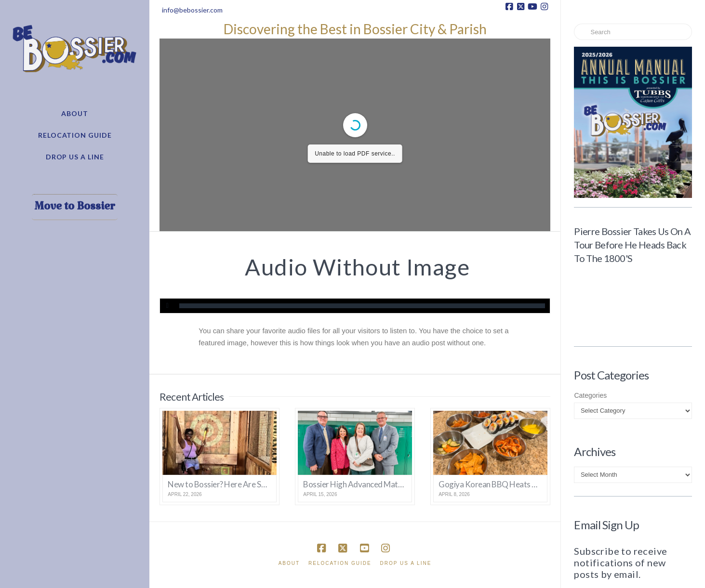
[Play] (167, 306)
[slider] (362, 306)
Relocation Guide (340, 563)
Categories (590, 395)
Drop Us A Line (406, 563)
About (289, 563)
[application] (355, 306)
